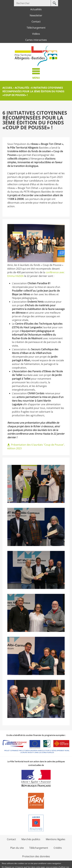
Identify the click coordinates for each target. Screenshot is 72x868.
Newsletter (36, 15)
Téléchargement (36, 28)
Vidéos (36, 34)
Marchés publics (31, 839)
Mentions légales (56, 839)
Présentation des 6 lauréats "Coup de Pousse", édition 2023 (36, 447)
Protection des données (36, 856)
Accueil (8, 88)
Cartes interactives (36, 40)
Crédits (58, 848)
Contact (36, 22)
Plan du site (17, 848)
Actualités (36, 9)
